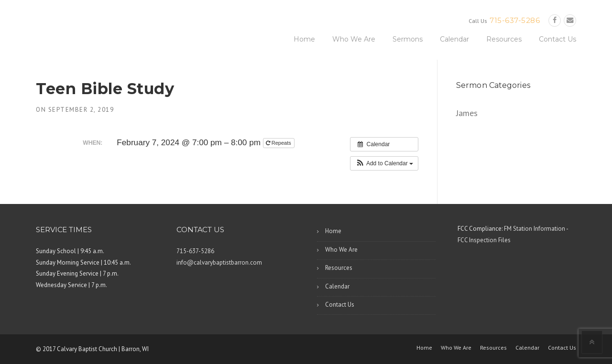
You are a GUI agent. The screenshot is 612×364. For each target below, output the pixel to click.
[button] (384, 163)
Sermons (408, 39)
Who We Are (354, 39)
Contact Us (557, 39)
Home (304, 39)
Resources (504, 39)
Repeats (279, 143)
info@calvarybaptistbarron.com (219, 262)
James (467, 113)
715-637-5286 (515, 20)
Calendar (454, 39)
